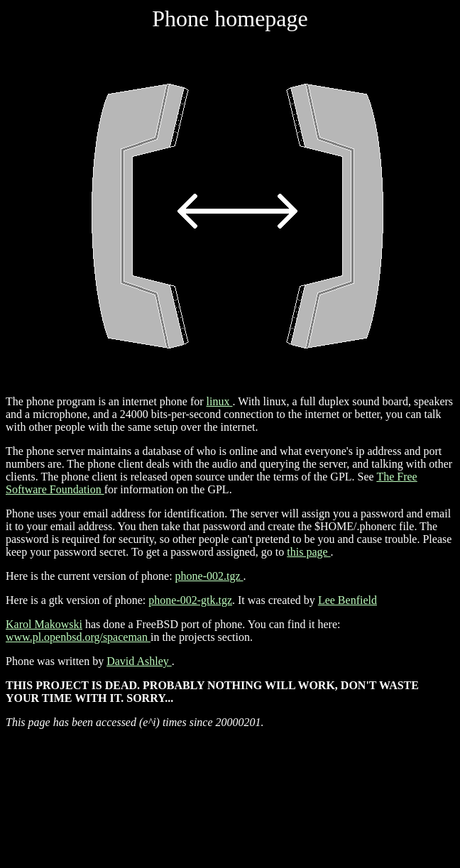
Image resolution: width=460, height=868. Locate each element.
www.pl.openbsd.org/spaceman (78, 637)
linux (220, 401)
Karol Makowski (44, 624)
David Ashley (139, 661)
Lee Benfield (347, 600)
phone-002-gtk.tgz (190, 600)
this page (308, 552)
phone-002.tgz (209, 576)
